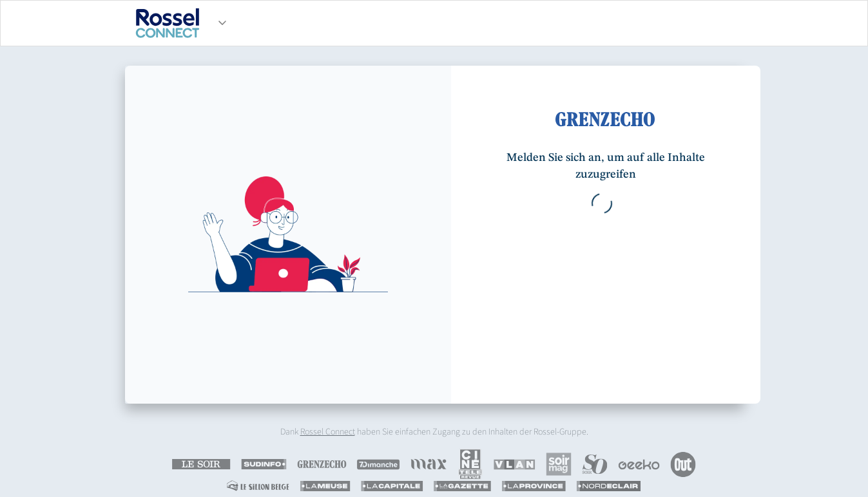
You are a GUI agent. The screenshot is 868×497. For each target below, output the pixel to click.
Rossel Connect (328, 432)
